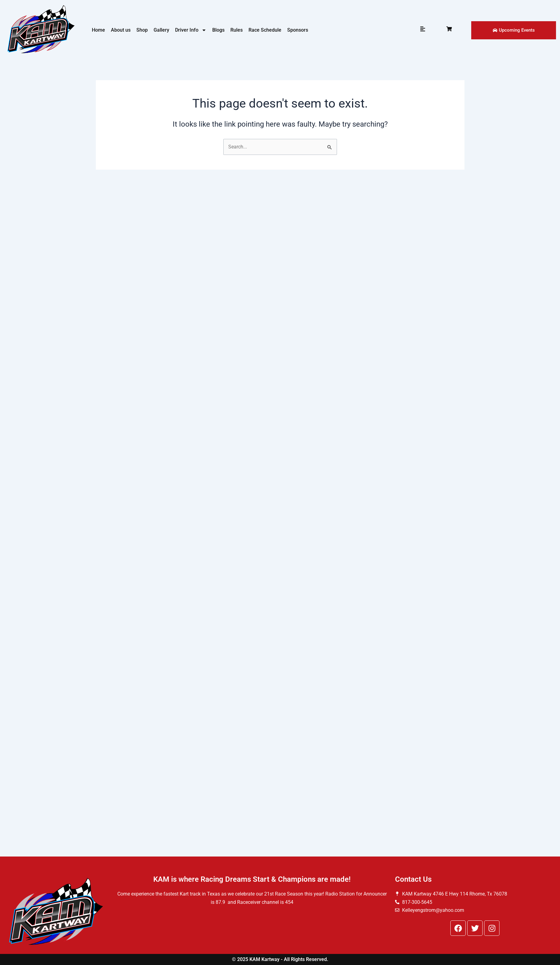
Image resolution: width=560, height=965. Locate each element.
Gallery (161, 30)
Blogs (218, 30)
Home (98, 30)
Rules (237, 30)
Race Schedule (265, 30)
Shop (142, 30)
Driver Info (191, 30)
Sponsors (298, 30)
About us (121, 30)
